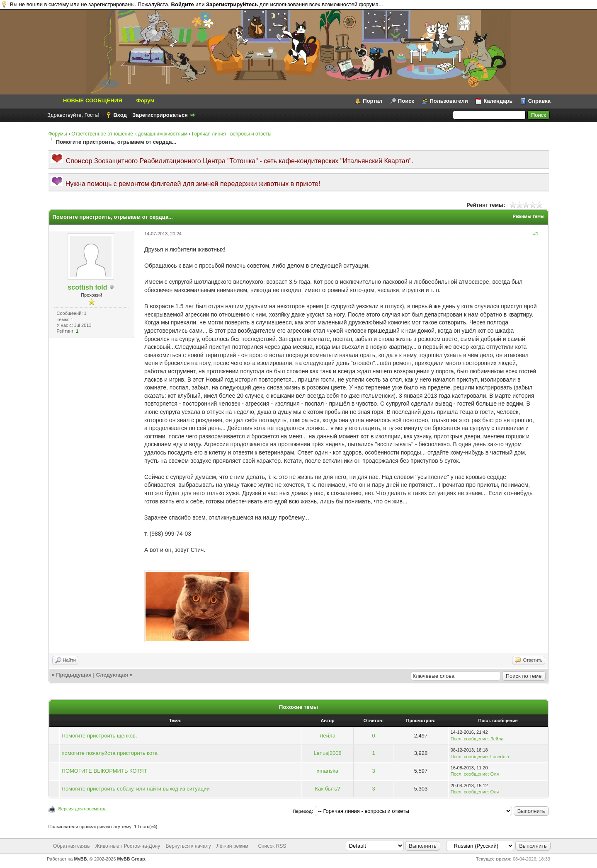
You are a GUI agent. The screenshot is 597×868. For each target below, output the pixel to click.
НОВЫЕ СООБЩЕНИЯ (93, 100)
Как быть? (328, 789)
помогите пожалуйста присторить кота (110, 753)
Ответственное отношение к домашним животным (129, 134)
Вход (120, 115)
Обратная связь (71, 846)
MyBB (81, 859)
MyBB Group (131, 859)
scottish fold (87, 287)
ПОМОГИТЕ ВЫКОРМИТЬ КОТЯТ (104, 771)
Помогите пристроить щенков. (99, 736)
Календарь (498, 101)
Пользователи (449, 101)
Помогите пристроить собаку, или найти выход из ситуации (136, 789)
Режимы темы (528, 216)
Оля (494, 774)
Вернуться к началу (188, 846)
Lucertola (499, 757)
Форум (145, 100)
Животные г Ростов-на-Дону (128, 846)
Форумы (58, 134)
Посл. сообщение (469, 739)
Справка (539, 101)
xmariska (328, 771)
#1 (536, 234)
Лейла (328, 736)
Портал (373, 101)
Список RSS (272, 846)
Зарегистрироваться (160, 115)
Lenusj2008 (327, 753)
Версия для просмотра (83, 809)
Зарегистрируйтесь (232, 4)
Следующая (112, 675)
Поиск (406, 101)
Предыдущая (74, 675)
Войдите (183, 4)
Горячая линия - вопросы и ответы (232, 134)
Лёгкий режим (232, 846)
